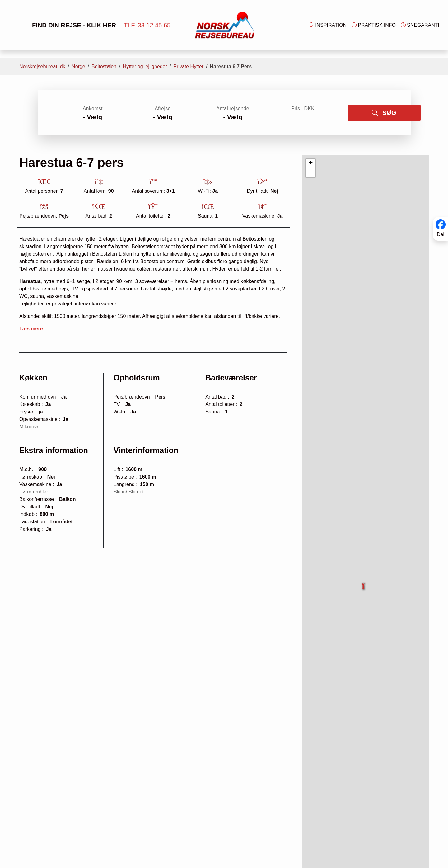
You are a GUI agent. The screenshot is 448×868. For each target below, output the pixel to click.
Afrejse (163, 108)
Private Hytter (188, 66)
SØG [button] (384, 113)
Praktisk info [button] (374, 25)
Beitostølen (104, 66)
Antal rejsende (233, 108)
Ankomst (93, 108)
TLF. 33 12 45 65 (147, 25)
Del (441, 234)
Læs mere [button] (31, 329)
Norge (78, 66)
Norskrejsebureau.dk (42, 66)
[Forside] (225, 25)
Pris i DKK (303, 108)
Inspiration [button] (328, 25)
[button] (364, 582)
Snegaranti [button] (420, 25)
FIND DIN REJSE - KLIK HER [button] (64, 25)
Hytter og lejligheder (145, 66)
